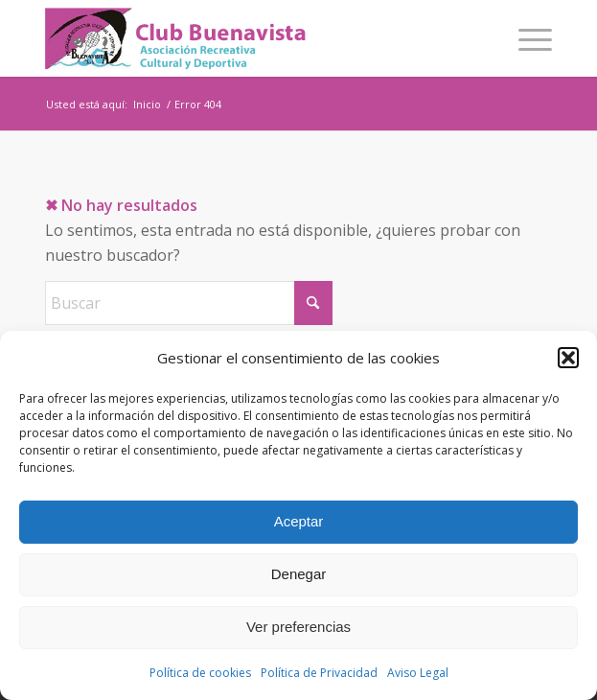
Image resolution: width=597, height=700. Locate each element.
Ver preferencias (298, 627)
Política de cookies (200, 673)
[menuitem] (526, 38)
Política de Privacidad (319, 673)
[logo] (248, 38)
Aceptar (299, 521)
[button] (568, 358)
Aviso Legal (418, 673)
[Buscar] (189, 303)
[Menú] (526, 38)
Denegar (299, 574)
